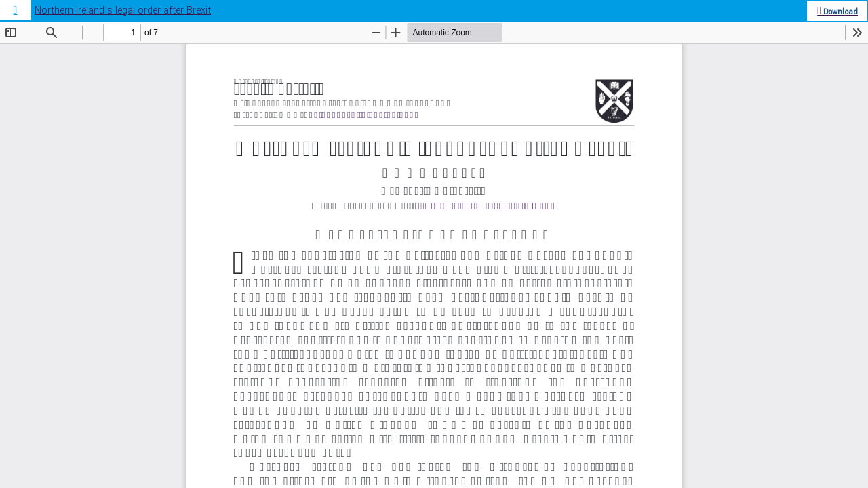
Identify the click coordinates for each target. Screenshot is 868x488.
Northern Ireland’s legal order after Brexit (123, 11)
